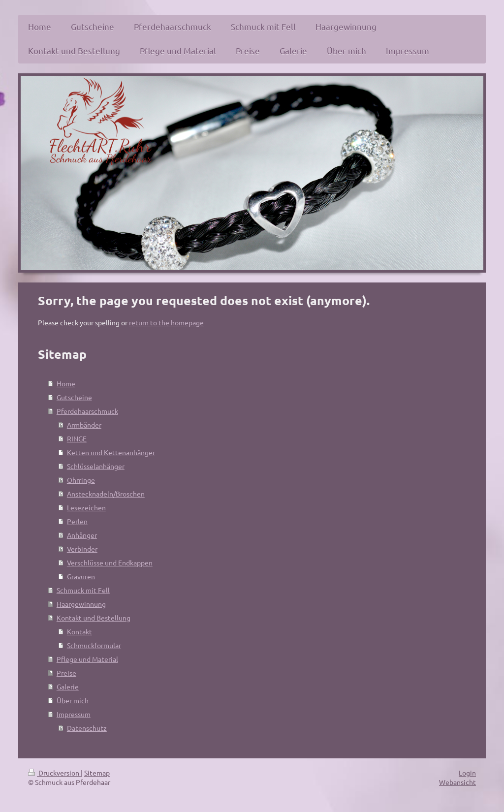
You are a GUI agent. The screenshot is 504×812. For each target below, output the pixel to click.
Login (467, 773)
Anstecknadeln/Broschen (106, 494)
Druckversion (54, 773)
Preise (66, 673)
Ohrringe (81, 480)
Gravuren (81, 576)
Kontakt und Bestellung (94, 618)
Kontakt (79, 631)
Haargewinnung (81, 604)
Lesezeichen (86, 507)
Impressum (74, 714)
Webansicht (457, 782)
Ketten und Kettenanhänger (111, 452)
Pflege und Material (87, 659)
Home (66, 383)
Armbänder (84, 425)
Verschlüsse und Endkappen (110, 562)
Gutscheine (74, 397)
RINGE (77, 438)
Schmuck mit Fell (83, 590)
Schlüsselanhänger (96, 466)
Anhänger (82, 535)
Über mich (73, 700)
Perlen (77, 521)
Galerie (68, 687)
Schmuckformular (94, 645)
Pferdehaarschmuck (87, 411)
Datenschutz (87, 728)
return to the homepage (166, 322)
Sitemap (97, 773)
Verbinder (82, 549)
